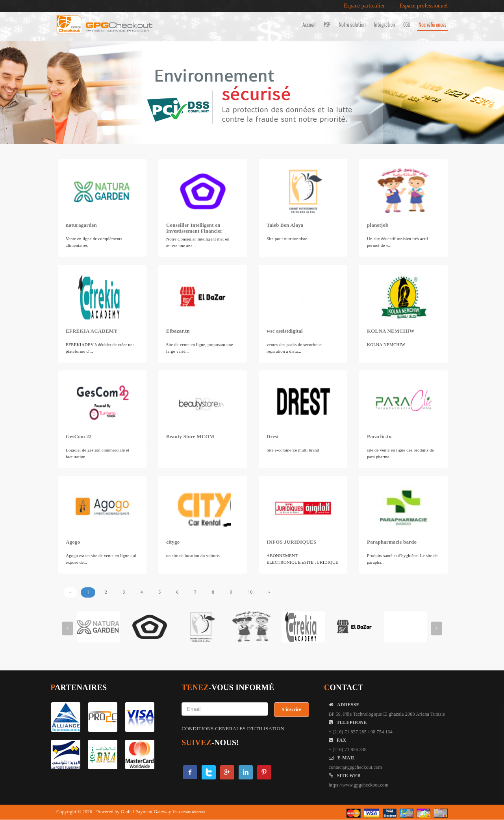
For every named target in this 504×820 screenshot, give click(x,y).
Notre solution (352, 25)
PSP (327, 25)
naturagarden (81, 225)
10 (250, 592)
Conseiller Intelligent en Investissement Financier (194, 228)
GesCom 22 (79, 436)
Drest (273, 436)
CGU (407, 25)
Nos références (433, 25)
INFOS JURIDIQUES (291, 542)
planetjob (378, 225)
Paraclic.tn (379, 436)
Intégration (384, 25)
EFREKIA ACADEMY (92, 331)
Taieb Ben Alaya (285, 225)
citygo (173, 542)
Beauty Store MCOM (190, 436)
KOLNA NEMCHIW (391, 331)
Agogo (73, 542)
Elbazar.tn (178, 331)
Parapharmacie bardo (392, 542)
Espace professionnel (423, 6)
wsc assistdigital (285, 331)
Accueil (309, 25)
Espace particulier (364, 6)
